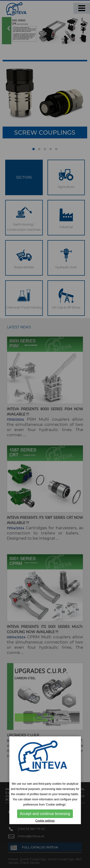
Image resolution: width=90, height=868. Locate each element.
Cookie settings (45, 821)
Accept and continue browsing (45, 814)
